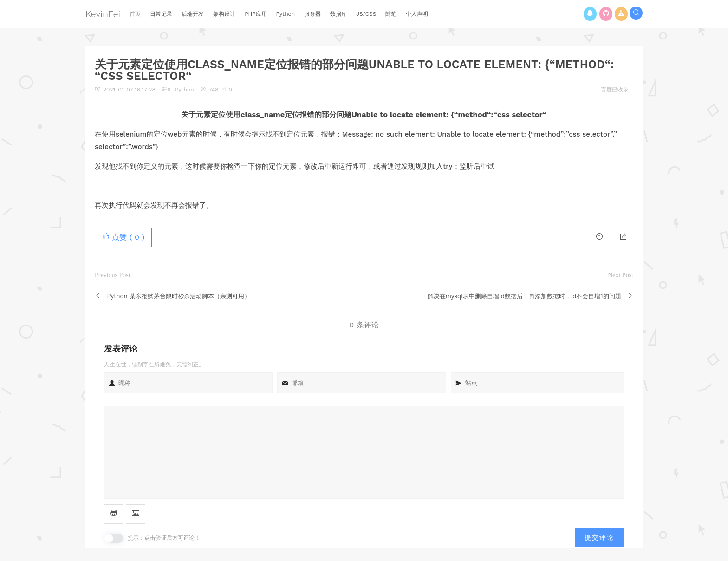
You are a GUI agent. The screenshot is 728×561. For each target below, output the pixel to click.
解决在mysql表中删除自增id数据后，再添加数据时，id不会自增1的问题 (524, 296)
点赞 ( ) (123, 237)
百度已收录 (615, 90)
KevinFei (103, 14)
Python (185, 90)
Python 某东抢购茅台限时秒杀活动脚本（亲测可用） (178, 296)
